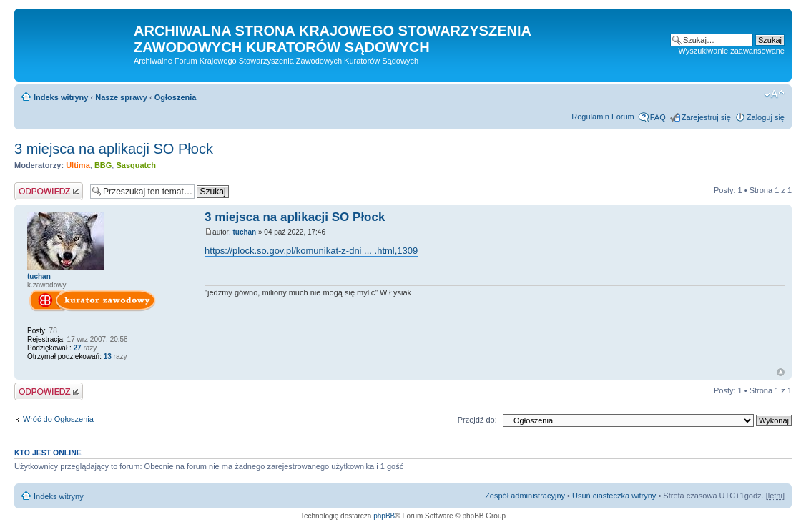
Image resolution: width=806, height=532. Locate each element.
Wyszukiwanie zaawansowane (732, 51)
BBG (103, 165)
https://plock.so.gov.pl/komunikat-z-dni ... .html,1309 (311, 251)
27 (77, 348)
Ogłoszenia (176, 97)
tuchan (244, 232)
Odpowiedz (49, 191)
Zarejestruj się (706, 117)
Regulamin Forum (603, 117)
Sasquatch (136, 165)
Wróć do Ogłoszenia (58, 419)
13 (107, 356)
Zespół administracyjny (525, 496)
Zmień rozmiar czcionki (774, 94)
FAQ (658, 117)
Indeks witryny (61, 97)
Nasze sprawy (121, 97)
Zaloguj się (766, 117)
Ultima (78, 165)
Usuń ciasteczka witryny (614, 496)
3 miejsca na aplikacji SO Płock (114, 149)
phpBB (384, 516)
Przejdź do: (477, 420)
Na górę (781, 372)
